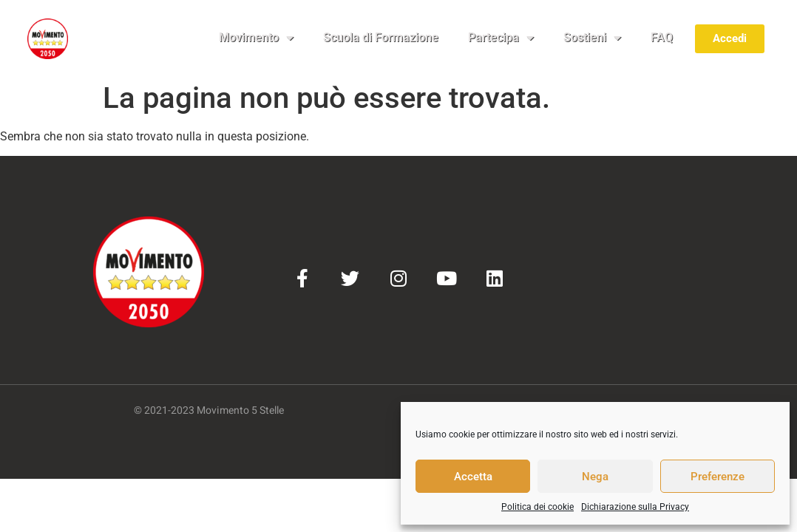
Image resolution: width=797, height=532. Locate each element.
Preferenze (718, 477)
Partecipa (501, 38)
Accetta (473, 477)
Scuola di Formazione (381, 37)
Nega (595, 477)
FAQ (662, 37)
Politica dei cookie (537, 507)
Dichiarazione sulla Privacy (635, 507)
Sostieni (592, 38)
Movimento (256, 38)
